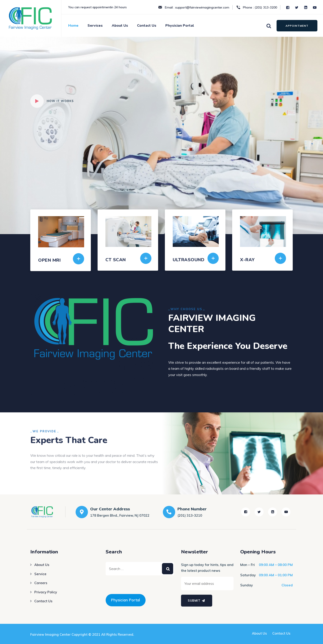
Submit (197, 600)
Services (95, 26)
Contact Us (147, 26)
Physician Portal (180, 26)
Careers (41, 583)
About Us (120, 26)
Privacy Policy (46, 592)
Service (40, 574)
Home (73, 26)
